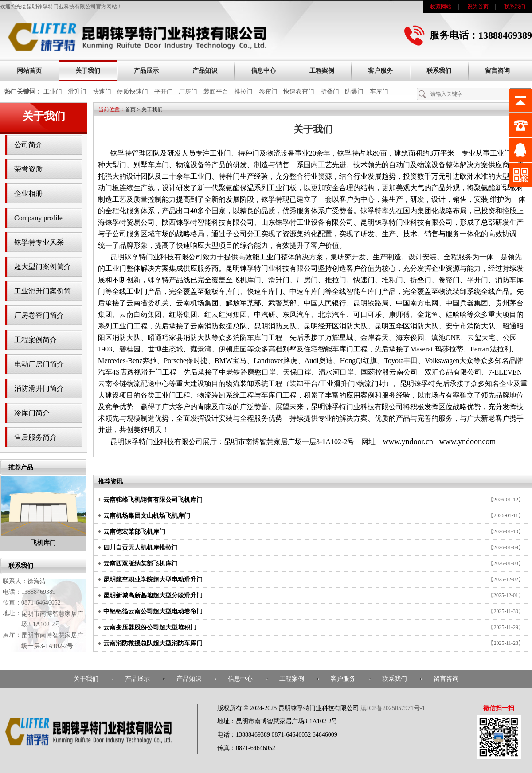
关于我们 (88, 71)
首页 (130, 109)
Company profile (38, 218)
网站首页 (29, 71)
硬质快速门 (133, 92)
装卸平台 (216, 92)
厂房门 (188, 92)
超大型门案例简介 (43, 267)
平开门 (164, 92)
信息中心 (263, 71)
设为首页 (478, 7)
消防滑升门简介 (39, 388)
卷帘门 (268, 92)
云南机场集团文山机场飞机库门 (147, 516)
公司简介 (28, 145)
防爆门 (354, 92)
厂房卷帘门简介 (39, 315)
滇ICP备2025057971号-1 (393, 708)
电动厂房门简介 (39, 364)
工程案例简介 (35, 340)
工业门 (53, 92)
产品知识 (205, 71)
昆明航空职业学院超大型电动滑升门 (153, 580)
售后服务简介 (35, 437)
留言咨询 (497, 71)
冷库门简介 (32, 413)
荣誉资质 (28, 169)
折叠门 (330, 92)
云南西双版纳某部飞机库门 (141, 564)
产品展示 (146, 71)
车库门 (379, 92)
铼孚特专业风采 (39, 242)
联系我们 (515, 7)
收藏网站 (441, 7)
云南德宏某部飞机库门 (134, 532)
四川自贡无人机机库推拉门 (141, 548)
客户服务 (380, 71)
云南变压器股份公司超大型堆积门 (150, 627)
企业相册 (28, 193)
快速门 (102, 92)
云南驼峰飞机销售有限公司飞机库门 (153, 500)
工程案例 (322, 71)
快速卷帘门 (299, 92)
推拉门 (243, 92)
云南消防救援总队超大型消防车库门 (153, 643)
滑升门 (77, 92)
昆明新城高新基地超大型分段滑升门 (153, 595)
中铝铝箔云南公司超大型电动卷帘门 (153, 611)
